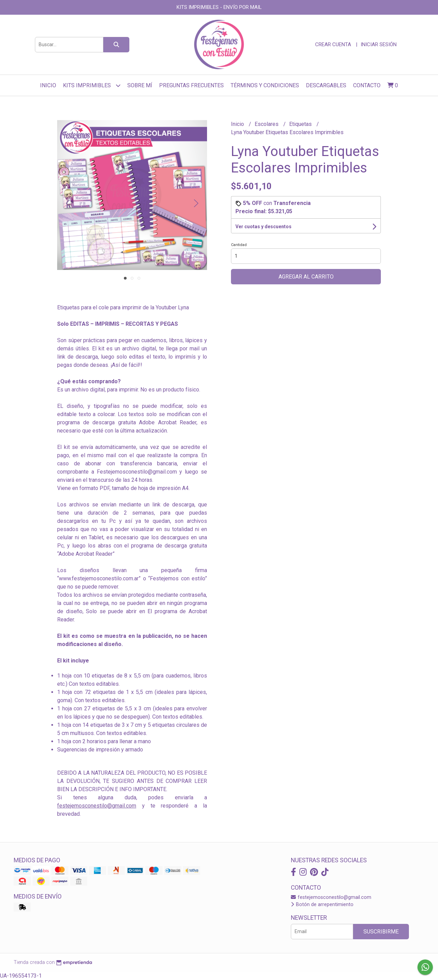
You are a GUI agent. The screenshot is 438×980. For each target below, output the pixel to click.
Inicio (48, 85)
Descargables (326, 85)
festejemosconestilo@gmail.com (97, 806)
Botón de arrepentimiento (322, 905)
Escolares (267, 124)
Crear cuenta (333, 44)
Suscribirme (381, 932)
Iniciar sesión (379, 44)
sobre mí (140, 85)
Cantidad (239, 245)
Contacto (367, 85)
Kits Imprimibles (92, 85)
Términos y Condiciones (265, 85)
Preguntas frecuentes (191, 85)
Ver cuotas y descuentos (263, 227)
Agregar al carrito (306, 277)
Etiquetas (301, 124)
